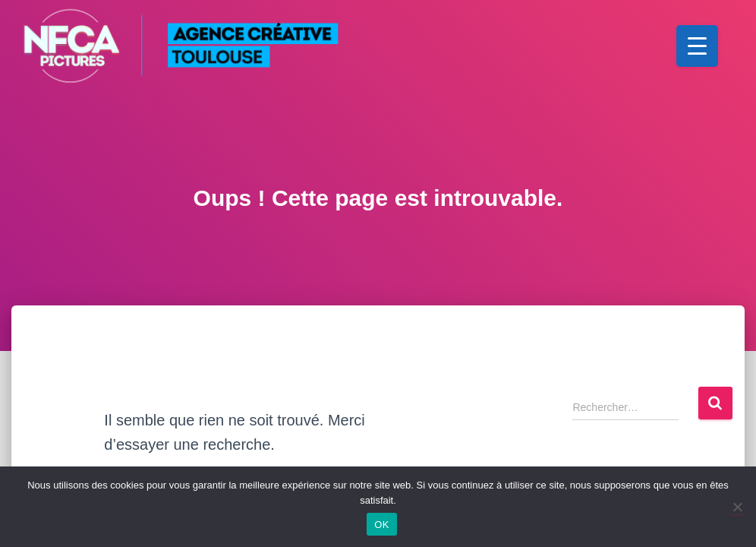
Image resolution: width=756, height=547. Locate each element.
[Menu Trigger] (697, 46)
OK (381, 525)
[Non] (737, 507)
